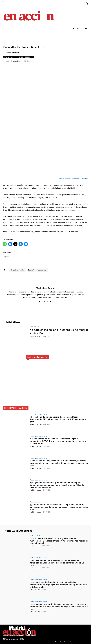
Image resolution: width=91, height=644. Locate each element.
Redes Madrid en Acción (39, 414)
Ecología (29, 57)
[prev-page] (4, 350)
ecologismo (42, 270)
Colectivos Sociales (18, 270)
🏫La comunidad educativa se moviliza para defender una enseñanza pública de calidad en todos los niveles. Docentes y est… (59, 507)
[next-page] (9, 350)
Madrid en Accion (35, 424)
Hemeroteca (34, 327)
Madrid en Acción (12, 52)
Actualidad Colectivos (13, 57)
